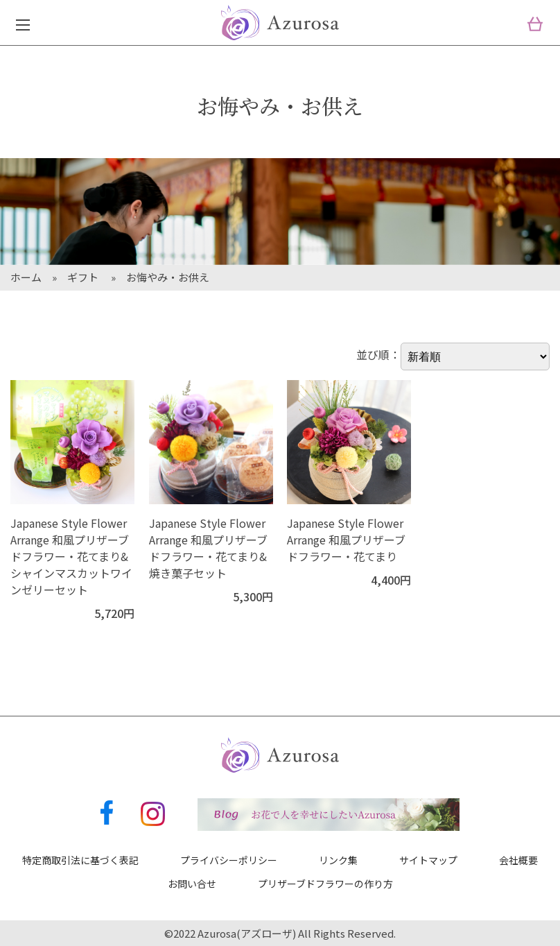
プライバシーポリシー (229, 860)
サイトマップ (428, 860)
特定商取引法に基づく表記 (80, 860)
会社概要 (518, 860)
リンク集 (338, 860)
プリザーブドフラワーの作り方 (325, 884)
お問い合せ (192, 884)
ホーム (26, 277)
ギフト (84, 277)
